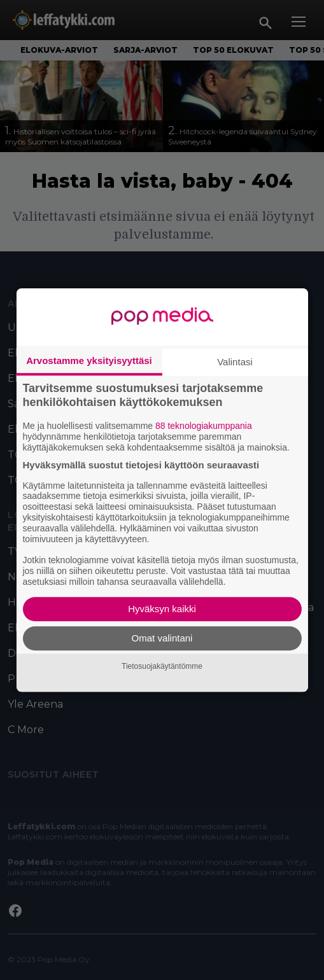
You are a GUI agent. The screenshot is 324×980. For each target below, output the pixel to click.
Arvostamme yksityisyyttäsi (89, 360)
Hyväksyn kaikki (162, 609)
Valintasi (235, 362)
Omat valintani (162, 638)
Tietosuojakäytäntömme (162, 666)
